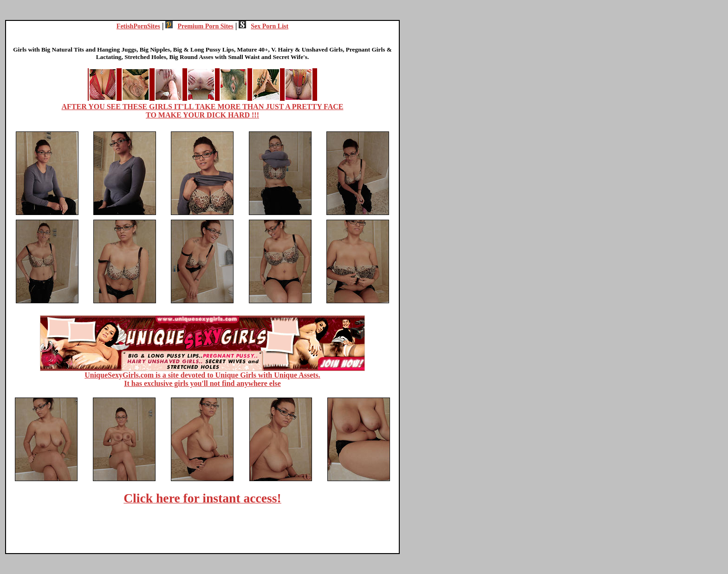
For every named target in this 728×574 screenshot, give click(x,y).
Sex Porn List (263, 26)
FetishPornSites (138, 26)
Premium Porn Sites (199, 26)
